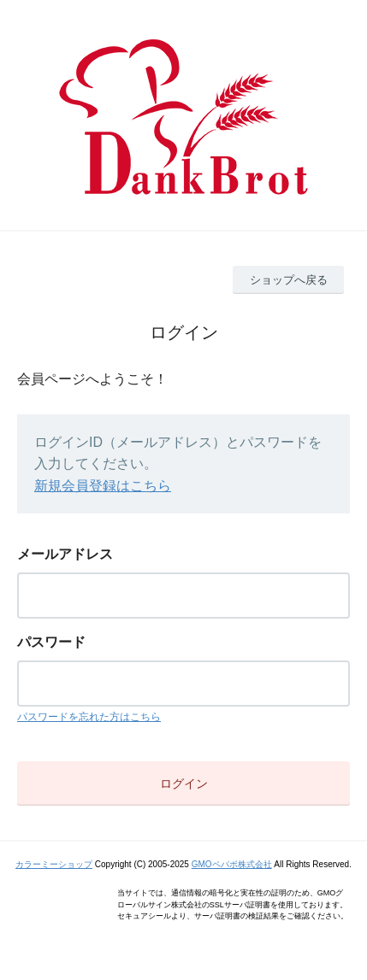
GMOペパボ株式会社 (232, 864)
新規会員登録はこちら (103, 486)
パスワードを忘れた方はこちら (89, 717)
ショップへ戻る (289, 280)
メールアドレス (65, 554)
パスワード (51, 642)
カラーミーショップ (54, 864)
